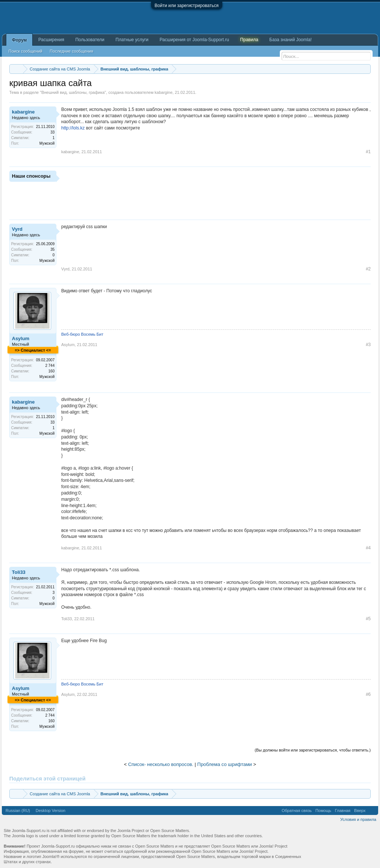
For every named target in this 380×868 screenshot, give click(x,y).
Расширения (51, 40)
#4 (368, 548)
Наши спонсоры (31, 176)
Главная (343, 811)
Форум (19, 40)
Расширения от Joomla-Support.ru (194, 40)
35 (53, 249)
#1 (368, 152)
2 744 (50, 366)
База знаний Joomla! (291, 40)
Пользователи (90, 40)
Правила (249, 40)
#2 (368, 269)
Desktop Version (50, 811)
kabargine (164, 92)
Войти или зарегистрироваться (187, 6)
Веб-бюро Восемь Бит (82, 334)
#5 (368, 619)
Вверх (360, 811)
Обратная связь (297, 811)
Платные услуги (132, 40)
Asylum (21, 338)
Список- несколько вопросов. (161, 764)
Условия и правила (358, 819)
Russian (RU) (18, 811)
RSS (372, 811)
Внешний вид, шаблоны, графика (73, 92)
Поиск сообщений (25, 51)
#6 (368, 694)
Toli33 (19, 572)
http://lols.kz (73, 128)
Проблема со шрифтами (225, 764)
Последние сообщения (71, 51)
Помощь (323, 811)
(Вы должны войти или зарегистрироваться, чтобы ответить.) (313, 750)
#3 (368, 345)
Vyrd (17, 229)
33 (53, 132)
